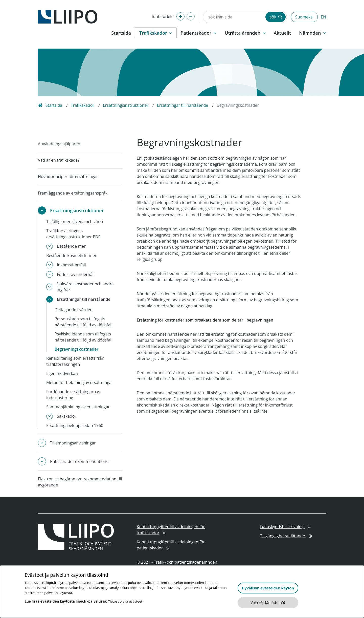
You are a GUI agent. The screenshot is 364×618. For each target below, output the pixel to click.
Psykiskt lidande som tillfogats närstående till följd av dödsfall (83, 337)
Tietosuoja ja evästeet (125, 601)
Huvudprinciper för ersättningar (68, 177)
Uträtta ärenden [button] (245, 33)
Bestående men (72, 246)
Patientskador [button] (199, 33)
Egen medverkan (62, 373)
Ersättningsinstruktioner (126, 105)
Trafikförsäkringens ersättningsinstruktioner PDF (73, 234)
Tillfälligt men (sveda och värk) (75, 222)
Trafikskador (83, 105)
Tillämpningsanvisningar (73, 443)
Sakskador (67, 416)
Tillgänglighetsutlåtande (286, 536)
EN (323, 17)
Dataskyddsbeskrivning (285, 527)
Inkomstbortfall (71, 265)
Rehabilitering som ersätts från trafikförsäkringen (75, 361)
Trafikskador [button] (156, 33)
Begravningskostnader (76, 349)
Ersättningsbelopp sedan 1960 (75, 425)
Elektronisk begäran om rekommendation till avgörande (80, 482)
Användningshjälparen (59, 144)
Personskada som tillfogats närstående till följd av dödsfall (83, 322)
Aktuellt (282, 33)
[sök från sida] (234, 17)
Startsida (121, 33)
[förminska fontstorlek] (191, 16)
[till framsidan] (68, 16)
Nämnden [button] (313, 33)
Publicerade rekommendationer (80, 461)
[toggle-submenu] (42, 210)
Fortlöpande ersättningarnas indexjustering (73, 395)
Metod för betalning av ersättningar (80, 382)
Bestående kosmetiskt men (72, 255)
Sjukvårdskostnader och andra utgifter (85, 287)
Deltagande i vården (74, 310)
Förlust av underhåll (76, 274)
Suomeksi (304, 17)
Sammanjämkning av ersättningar (78, 407)
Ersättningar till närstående (183, 105)
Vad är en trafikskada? (59, 160)
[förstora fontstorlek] (180, 16)
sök (276, 17)
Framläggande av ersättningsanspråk (73, 193)
